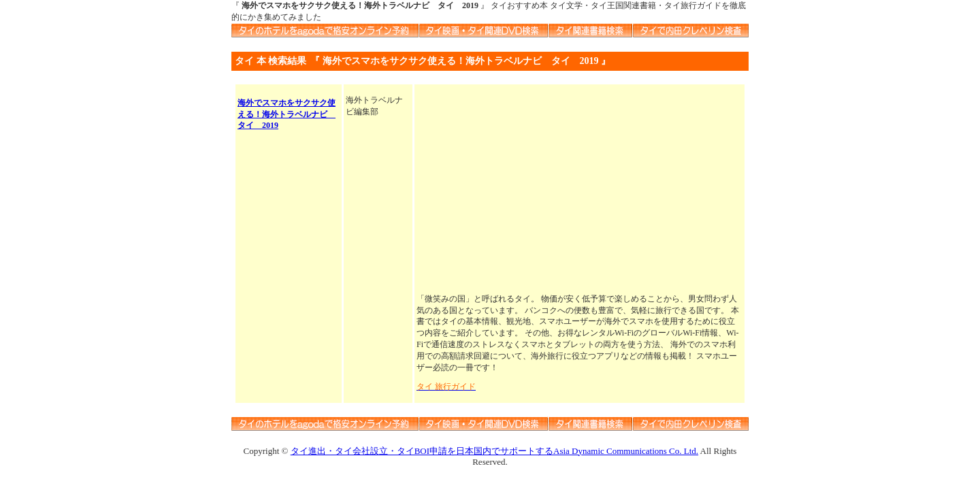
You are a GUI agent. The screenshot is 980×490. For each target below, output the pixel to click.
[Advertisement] (579, 190)
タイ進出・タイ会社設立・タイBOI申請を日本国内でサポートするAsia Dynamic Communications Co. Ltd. (494, 451)
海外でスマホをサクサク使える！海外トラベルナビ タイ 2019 (287, 114)
